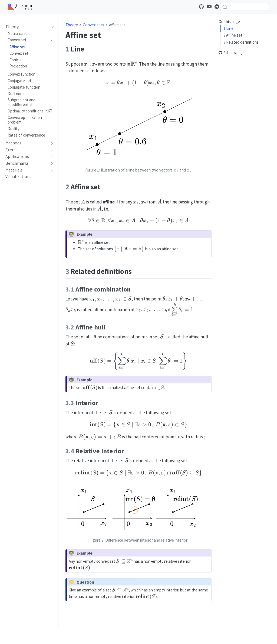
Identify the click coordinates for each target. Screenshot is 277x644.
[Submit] (225, 7)
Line (228, 28)
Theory (72, 25)
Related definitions (241, 42)
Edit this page (232, 81)
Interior (234, 63)
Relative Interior (242, 70)
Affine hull (236, 56)
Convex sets (93, 25)
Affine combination (244, 49)
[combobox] (245, 7)
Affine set (233, 35)
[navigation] (51, 27)
